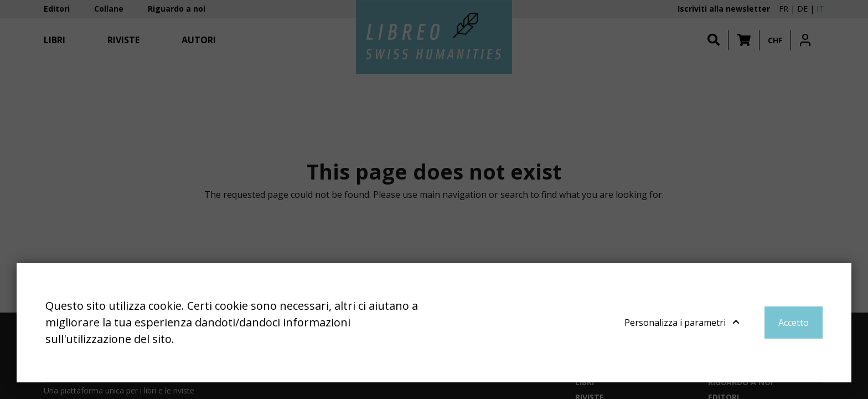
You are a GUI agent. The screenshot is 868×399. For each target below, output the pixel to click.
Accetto (794, 323)
